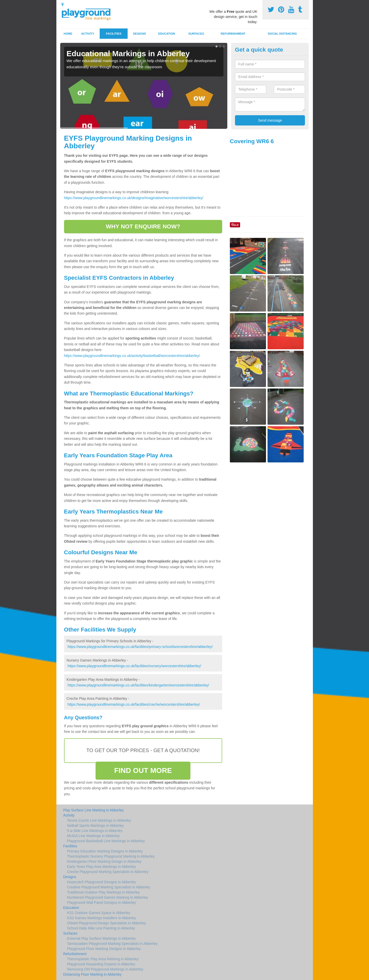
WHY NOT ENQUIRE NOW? (143, 226)
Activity (88, 34)
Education (167, 34)
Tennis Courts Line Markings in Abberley (99, 820)
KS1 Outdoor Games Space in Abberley (99, 913)
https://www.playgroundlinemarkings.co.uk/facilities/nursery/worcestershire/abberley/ (134, 666)
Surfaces (196, 34)
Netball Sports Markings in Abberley (96, 826)
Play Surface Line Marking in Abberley (94, 810)
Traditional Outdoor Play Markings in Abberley (104, 892)
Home (68, 34)
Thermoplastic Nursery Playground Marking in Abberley (111, 856)
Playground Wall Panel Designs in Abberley (102, 903)
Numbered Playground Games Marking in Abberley (108, 897)
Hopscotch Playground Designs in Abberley (102, 882)
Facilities (114, 34)
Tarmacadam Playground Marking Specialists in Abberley (112, 944)
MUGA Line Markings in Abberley (93, 836)
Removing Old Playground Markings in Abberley (105, 969)
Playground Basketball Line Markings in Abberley (106, 841)
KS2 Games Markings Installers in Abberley (102, 918)
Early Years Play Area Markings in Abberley (101, 867)
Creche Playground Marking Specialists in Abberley (108, 872)
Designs (139, 34)
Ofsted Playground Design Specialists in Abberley (106, 923)
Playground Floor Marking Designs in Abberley (104, 949)
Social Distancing (282, 34)
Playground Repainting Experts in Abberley (101, 964)
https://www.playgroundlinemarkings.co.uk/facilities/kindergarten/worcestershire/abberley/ (138, 685)
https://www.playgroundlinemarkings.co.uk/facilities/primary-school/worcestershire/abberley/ (140, 647)
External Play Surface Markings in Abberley (101, 938)
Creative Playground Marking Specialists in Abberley (109, 887)
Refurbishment (233, 34)
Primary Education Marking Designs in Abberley (105, 851)
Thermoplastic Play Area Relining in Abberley (103, 959)
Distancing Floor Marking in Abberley (93, 974)
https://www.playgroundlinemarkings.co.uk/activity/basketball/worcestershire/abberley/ (132, 356)
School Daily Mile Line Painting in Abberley (101, 928)
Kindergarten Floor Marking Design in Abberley (104, 861)
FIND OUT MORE (143, 770)
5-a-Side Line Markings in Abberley (95, 831)
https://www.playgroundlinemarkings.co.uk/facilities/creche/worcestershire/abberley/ (134, 704)
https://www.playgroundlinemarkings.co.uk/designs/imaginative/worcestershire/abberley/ (134, 198)
